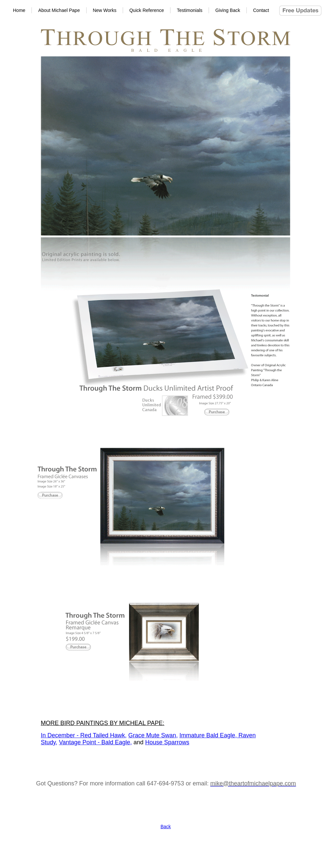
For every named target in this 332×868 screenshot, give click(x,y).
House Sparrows (167, 742)
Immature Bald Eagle (207, 735)
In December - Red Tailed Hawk (83, 735)
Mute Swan (161, 735)
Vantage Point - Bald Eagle (95, 742)
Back (166, 827)
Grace (137, 735)
